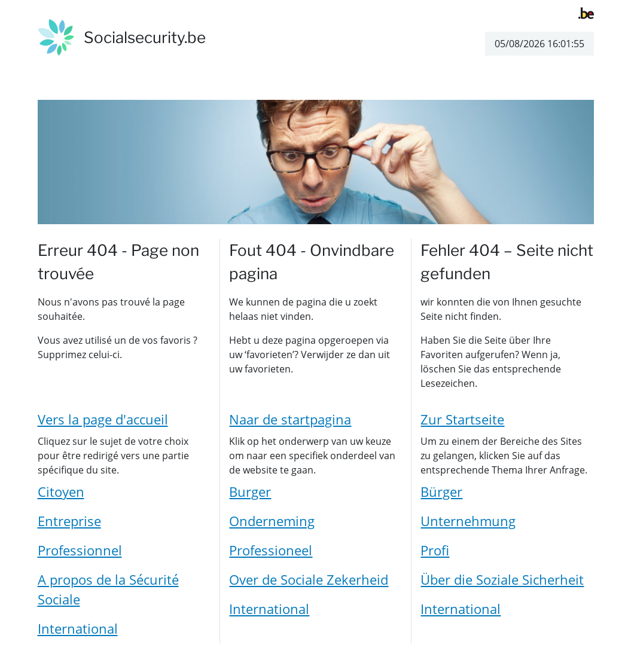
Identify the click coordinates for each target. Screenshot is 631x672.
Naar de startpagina (290, 419)
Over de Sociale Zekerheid (309, 579)
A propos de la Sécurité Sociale (108, 589)
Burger (250, 491)
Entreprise (69, 521)
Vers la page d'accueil (103, 419)
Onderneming (272, 521)
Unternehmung (468, 521)
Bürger (441, 491)
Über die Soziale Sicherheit (502, 579)
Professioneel (271, 550)
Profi (435, 550)
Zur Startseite (462, 419)
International (78, 628)
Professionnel (80, 550)
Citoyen (61, 491)
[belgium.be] (586, 12)
